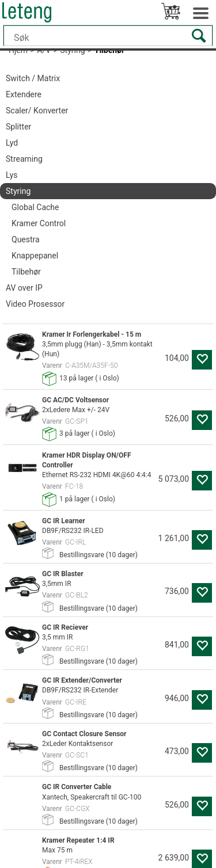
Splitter (18, 127)
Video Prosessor (35, 304)
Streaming (24, 159)
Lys (12, 175)
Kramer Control (39, 223)
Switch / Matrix (33, 78)
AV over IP (24, 288)
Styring (18, 191)
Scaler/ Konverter (37, 111)
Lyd (12, 143)
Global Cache (35, 207)
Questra (26, 239)
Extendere (24, 94)
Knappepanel (35, 256)
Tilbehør (26, 272)
